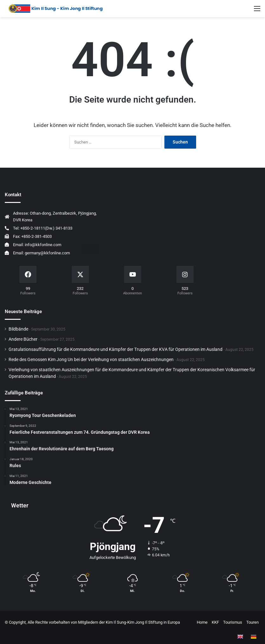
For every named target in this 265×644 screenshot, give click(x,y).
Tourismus (233, 622)
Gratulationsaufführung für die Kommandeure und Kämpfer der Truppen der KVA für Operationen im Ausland (116, 349)
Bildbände (18, 329)
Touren (252, 622)
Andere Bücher (23, 339)
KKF (215, 622)
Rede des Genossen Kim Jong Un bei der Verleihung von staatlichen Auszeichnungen (91, 359)
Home (202, 622)
